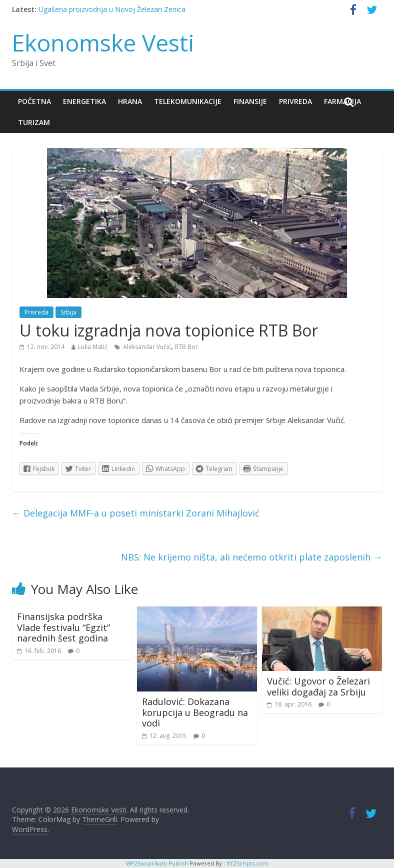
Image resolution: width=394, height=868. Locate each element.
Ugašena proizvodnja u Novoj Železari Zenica (112, 9)
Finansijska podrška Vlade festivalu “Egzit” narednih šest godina (63, 627)
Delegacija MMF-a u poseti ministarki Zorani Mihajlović (136, 513)
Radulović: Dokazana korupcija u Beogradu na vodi (195, 712)
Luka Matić (93, 347)
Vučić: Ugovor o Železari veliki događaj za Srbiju (318, 686)
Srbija (68, 312)
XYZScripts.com (247, 863)
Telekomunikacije (188, 101)
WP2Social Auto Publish (157, 863)
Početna (34, 101)
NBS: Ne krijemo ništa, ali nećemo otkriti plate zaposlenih (251, 557)
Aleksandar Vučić (147, 347)
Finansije (250, 101)
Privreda (295, 101)
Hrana (130, 101)
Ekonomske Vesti (103, 42)
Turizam (34, 122)
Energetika (84, 101)
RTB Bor (186, 347)
